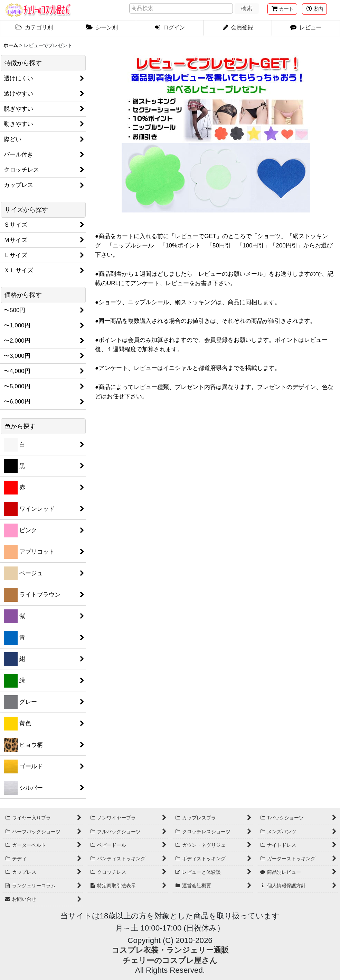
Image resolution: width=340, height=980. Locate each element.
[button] (314, 9)
